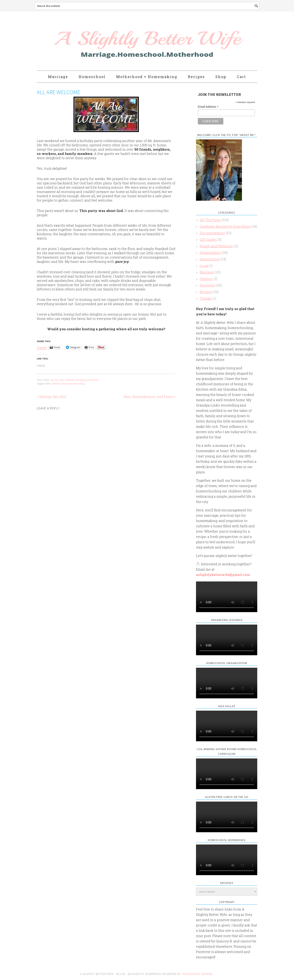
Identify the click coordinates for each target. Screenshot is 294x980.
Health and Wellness (216, 246)
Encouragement (212, 233)
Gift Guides (208, 239)
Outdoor (206, 279)
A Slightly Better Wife (123, 41)
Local (204, 266)
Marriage (207, 272)
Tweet (42, 347)
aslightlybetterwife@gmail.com (223, 575)
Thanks (206, 298)
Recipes (206, 292)
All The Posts (57, 380)
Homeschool (210, 259)
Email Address (208, 107)
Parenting (208, 285)
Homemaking (210, 253)
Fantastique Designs (198, 974)
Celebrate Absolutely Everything (82, 380)
